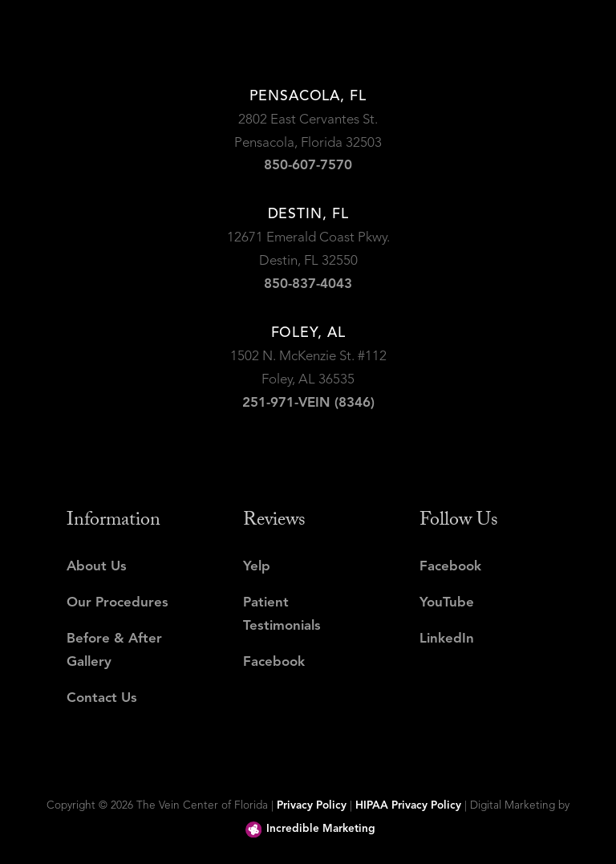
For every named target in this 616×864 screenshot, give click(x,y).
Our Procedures (118, 603)
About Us (97, 567)
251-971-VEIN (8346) (308, 403)
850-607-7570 (308, 166)
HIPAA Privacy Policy (408, 806)
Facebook (274, 662)
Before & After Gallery (114, 651)
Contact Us (102, 698)
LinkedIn (447, 639)
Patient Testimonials (282, 615)
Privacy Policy (312, 806)
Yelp (257, 567)
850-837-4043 (308, 284)
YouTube (447, 603)
